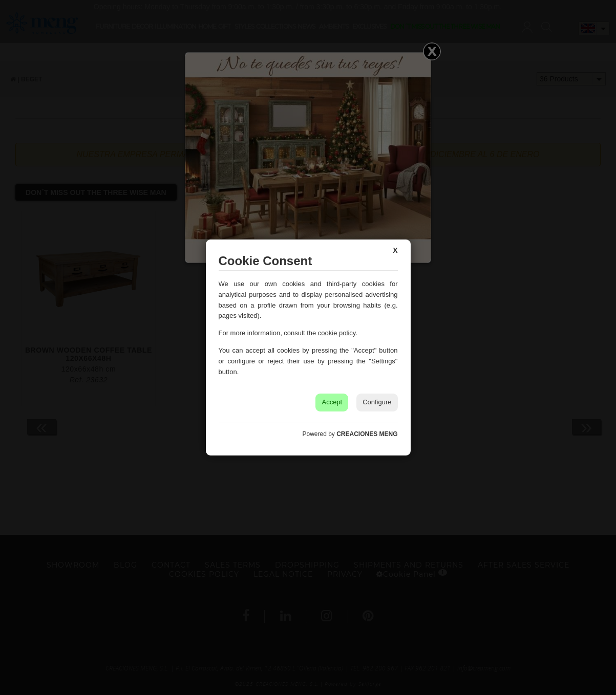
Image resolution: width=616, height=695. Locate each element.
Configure (377, 402)
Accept (332, 402)
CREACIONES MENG (367, 434)
